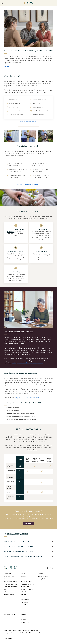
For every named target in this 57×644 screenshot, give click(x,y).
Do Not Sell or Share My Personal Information (30, 633)
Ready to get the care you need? (28, 511)
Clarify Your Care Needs (16, 229)
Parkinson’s (23, 592)
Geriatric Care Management (27, 584)
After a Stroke (24, 602)
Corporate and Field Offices (10, 614)
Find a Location (7, 630)
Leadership (23, 620)
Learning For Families (43, 576)
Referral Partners (25, 622)
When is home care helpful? (28, 146)
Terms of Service (17, 630)
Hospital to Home (25, 600)
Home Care (23, 576)
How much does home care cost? (11, 588)
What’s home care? (12, 76)
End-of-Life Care (25, 605)
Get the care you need (9, 576)
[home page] (29, 3)
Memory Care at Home (26, 582)
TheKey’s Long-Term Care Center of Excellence (27, 363)
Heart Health (24, 594)
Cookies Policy (35, 630)
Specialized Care (25, 587)
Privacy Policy (26, 630)
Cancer (22, 597)
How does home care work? (11, 584)
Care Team (23, 617)
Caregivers (6, 612)
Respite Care (24, 579)
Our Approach (24, 612)
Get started (11, 232)
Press (22, 625)
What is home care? (9, 579)
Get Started (8, 67)
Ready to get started (9, 594)
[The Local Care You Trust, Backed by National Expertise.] (28, 28)
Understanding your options (10, 592)
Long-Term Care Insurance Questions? (20, 373)
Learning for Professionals (44, 579)
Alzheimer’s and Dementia (27, 589)
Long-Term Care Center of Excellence (27, 398)
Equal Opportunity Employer (10, 633)
